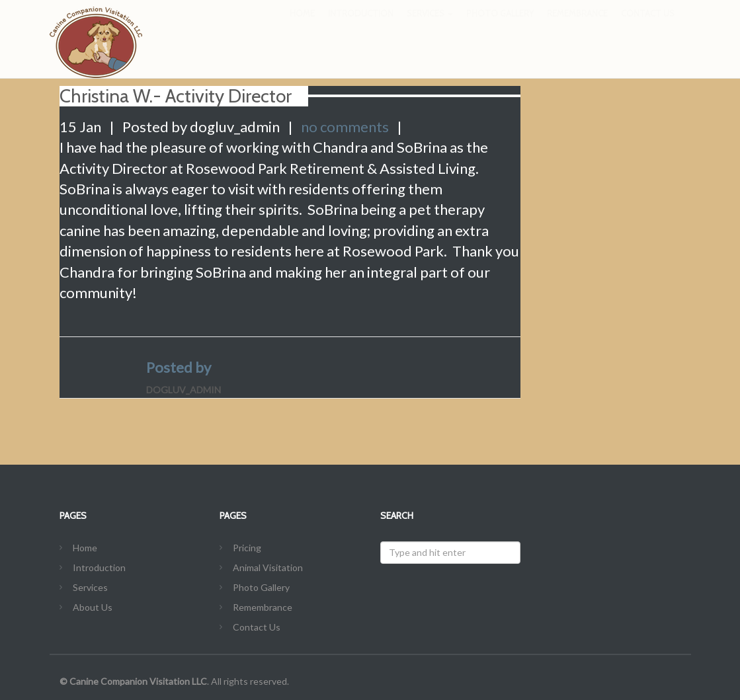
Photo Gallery (500, 26)
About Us (93, 607)
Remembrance (577, 26)
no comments (345, 127)
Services (430, 26)
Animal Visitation (268, 567)
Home (302, 26)
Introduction (361, 26)
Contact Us (648, 26)
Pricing (247, 548)
